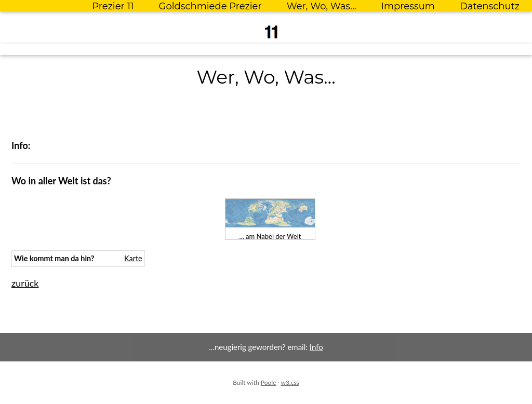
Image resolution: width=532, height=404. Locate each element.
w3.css (290, 382)
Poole (269, 382)
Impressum (408, 6)
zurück (25, 283)
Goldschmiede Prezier (210, 6)
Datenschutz (490, 6)
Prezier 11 (113, 6)
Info (316, 347)
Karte (133, 258)
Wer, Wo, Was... (322, 6)
